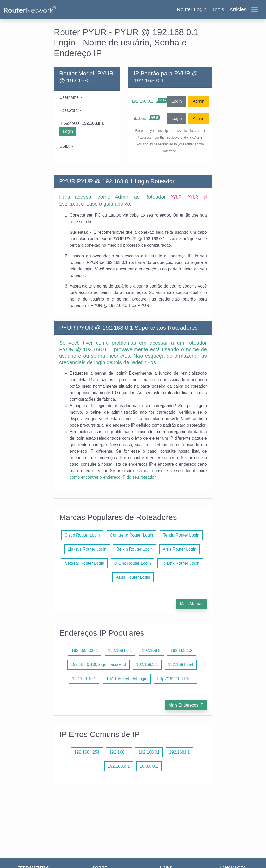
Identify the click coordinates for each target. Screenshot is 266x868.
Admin (199, 101)
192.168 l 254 (181, 665)
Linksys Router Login (87, 549)
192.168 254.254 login (127, 679)
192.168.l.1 (179, 752)
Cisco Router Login (82, 535)
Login (68, 131)
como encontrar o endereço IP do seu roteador (113, 477)
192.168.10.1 (84, 679)
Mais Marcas (192, 604)
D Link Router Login (133, 563)
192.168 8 (151, 651)
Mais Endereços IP (186, 705)
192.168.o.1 (119, 766)
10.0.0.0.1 (149, 766)
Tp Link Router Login (180, 563)
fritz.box (139, 118)
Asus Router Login (133, 577)
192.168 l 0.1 (120, 651)
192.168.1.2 (181, 651)
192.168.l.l (119, 752)
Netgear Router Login (84, 563)
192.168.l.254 (87, 752)
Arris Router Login (180, 549)
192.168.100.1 (85, 651)
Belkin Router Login (135, 549)
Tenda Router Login (181, 535)
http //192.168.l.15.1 (176, 679)
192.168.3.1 (147, 665)
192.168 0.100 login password (98, 665)
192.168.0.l (149, 752)
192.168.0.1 (142, 101)
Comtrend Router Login (131, 535)
